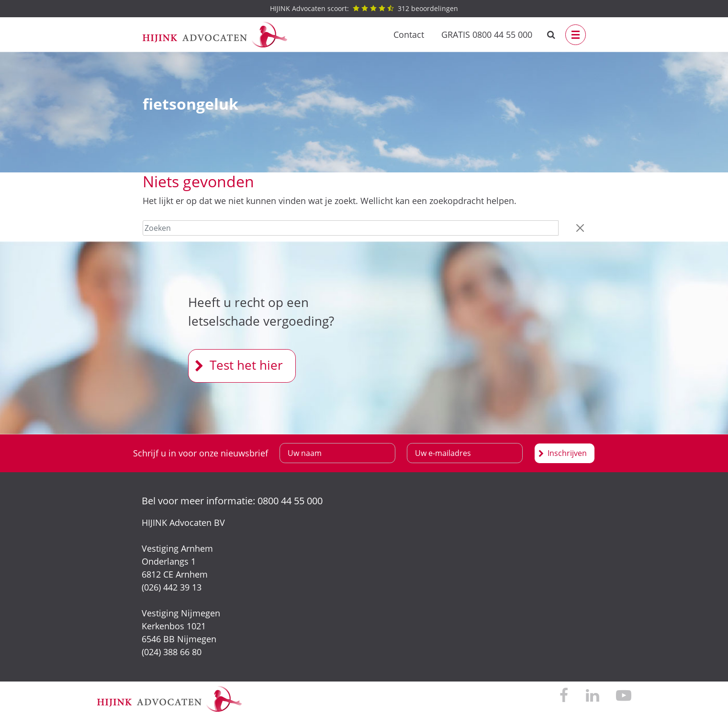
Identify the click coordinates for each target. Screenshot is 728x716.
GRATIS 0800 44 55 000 (487, 34)
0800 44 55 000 (290, 501)
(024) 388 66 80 (172, 652)
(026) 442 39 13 (172, 587)
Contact (409, 34)
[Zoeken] (351, 228)
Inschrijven (567, 453)
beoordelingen (364, 8)
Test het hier (246, 365)
